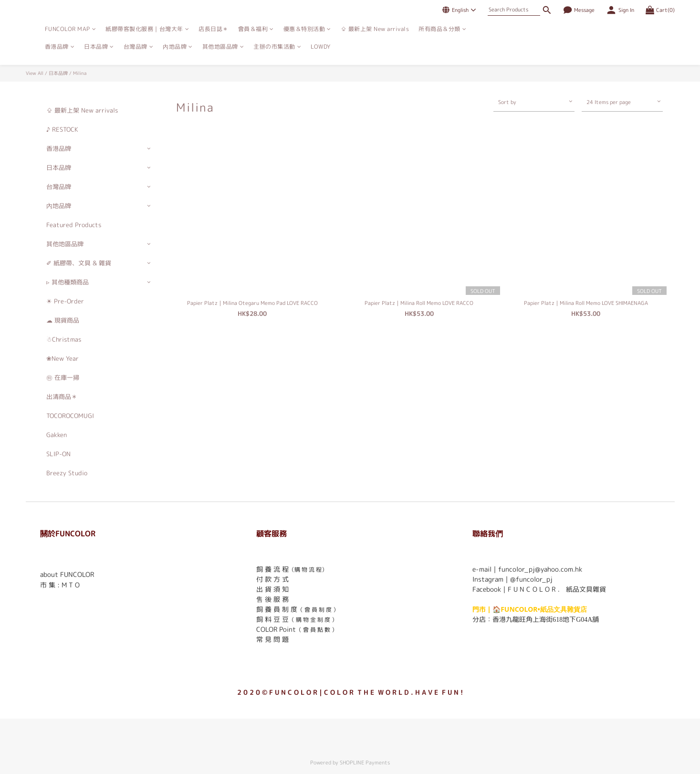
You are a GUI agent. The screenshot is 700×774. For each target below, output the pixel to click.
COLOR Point (276, 629)
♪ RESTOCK (62, 129)
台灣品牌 (139, 47)
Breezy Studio (67, 473)
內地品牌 (178, 47)
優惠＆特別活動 (307, 29)
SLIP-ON (58, 454)
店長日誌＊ (214, 29)
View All (35, 73)
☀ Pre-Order (65, 301)
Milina (80, 73)
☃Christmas (64, 339)
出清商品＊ (62, 397)
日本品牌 (99, 47)
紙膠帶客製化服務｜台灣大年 (147, 29)
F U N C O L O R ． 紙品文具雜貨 (557, 589)
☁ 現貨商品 (63, 320)
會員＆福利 (256, 29)
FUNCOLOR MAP (71, 29)
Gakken (57, 435)
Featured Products (74, 225)
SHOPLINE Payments (365, 763)
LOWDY (321, 47)
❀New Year (63, 358)
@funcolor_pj (531, 579)
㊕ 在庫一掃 (63, 377)
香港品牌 (60, 47)
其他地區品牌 (223, 47)
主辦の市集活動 (277, 47)
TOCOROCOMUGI (70, 416)
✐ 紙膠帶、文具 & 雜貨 (79, 263)
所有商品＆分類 (442, 29)
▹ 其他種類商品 (68, 282)
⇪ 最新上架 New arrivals (375, 29)
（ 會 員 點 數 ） (317, 630)
